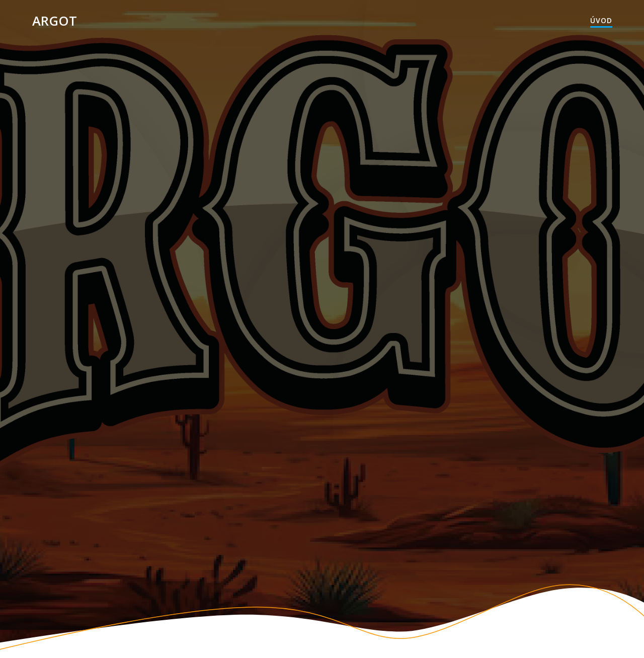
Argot (55, 21)
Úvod (601, 20)
